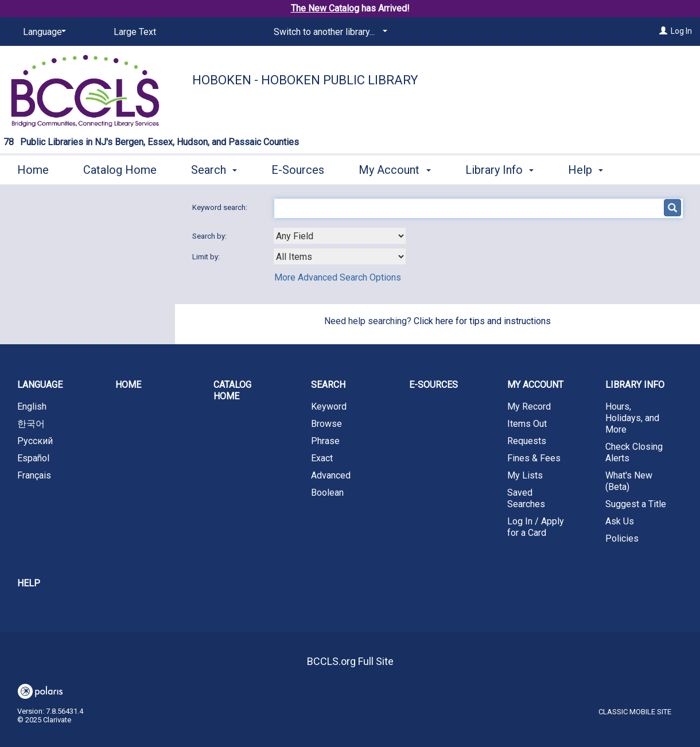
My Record (529, 406)
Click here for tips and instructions (482, 321)
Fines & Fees (534, 458)
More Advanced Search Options (338, 277)
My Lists (525, 475)
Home (33, 168)
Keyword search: (221, 207)
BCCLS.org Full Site (350, 661)
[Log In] (663, 31)
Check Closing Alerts (634, 452)
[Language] (42, 32)
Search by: (210, 236)
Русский (35, 441)
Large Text (135, 32)
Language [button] (40, 385)
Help (29, 583)
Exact (322, 458)
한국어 (31, 424)
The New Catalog (325, 8)
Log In (681, 31)
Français (34, 475)
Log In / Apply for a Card (536, 527)
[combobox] (340, 236)
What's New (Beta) (629, 481)
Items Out (527, 424)
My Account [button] (394, 168)
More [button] (591, 170)
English (32, 406)
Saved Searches (526, 498)
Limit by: (207, 257)
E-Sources (298, 168)
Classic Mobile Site (635, 712)
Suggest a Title (636, 504)
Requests (527, 441)
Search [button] (214, 168)
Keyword (329, 406)
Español (33, 458)
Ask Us (620, 521)
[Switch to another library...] (328, 32)
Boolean (327, 493)
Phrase (325, 441)
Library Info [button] (499, 168)
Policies (622, 538)
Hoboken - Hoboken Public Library (305, 80)
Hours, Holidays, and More (632, 418)
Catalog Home (120, 168)
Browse (326, 424)
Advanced (331, 475)
